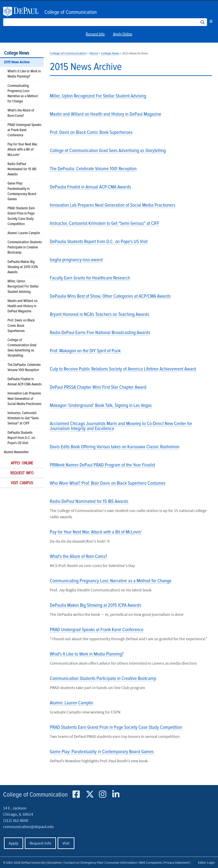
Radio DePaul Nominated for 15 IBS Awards (22, 169)
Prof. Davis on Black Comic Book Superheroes (21, 326)
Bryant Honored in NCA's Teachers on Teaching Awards (99, 315)
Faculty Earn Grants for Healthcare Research (90, 278)
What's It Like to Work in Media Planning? (24, 74)
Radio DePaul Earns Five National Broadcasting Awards (100, 333)
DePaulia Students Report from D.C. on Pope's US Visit (21, 438)
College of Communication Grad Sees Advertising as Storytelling (22, 348)
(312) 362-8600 (16, 820)
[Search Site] (105, 22)
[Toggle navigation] (211, 21)
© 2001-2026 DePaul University (24, 862)
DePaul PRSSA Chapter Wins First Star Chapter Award (98, 387)
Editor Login (206, 862)
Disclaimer (55, 862)
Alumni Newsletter (16, 452)
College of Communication (71, 12)
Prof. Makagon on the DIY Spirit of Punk (85, 351)
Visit (66, 843)
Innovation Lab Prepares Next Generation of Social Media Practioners (24, 399)
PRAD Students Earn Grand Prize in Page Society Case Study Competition (21, 216)
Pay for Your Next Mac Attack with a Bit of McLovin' (22, 150)
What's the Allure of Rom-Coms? (21, 113)
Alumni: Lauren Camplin (24, 233)
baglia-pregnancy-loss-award (76, 260)
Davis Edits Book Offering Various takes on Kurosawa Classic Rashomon (115, 447)
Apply (14, 843)
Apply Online (123, 34)
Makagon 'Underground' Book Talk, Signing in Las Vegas (101, 406)
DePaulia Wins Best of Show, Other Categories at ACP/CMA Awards (110, 296)
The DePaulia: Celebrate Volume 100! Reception (24, 368)
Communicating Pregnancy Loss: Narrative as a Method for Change (23, 94)
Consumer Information (121, 862)
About (94, 53)
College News (17, 53)
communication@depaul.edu (29, 827)
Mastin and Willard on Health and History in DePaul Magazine (22, 306)
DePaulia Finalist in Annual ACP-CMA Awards (24, 382)
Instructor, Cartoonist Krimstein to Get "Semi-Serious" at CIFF (23, 418)
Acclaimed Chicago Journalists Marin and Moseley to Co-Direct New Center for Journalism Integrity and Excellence (121, 426)
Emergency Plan (92, 862)
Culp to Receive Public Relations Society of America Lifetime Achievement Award (123, 369)
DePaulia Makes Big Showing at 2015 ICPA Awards (23, 267)
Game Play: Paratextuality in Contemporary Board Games (22, 191)
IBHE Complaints (151, 862)
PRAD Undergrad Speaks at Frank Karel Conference (24, 130)
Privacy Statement (177, 862)
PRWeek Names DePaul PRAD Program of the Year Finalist (102, 465)
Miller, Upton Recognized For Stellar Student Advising (23, 287)
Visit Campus (22, 483)
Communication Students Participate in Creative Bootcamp (25, 248)
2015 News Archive (17, 62)
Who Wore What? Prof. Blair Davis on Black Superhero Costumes (108, 483)
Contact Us (71, 862)
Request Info (95, 34)
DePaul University (23, 12)
